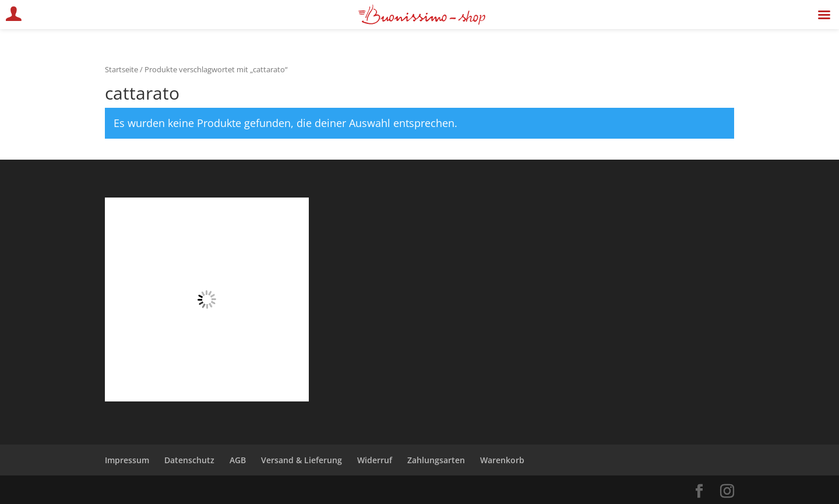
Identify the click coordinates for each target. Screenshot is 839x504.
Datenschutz (189, 460)
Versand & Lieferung (302, 460)
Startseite (121, 69)
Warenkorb (502, 460)
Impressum (127, 460)
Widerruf (375, 460)
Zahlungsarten (436, 460)
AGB (238, 460)
